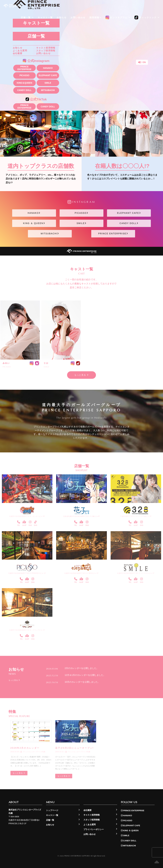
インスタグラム (118, 18)
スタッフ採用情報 (46, 51)
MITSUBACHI (48, 90)
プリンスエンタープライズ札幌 (33, 752)
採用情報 (95, 17)
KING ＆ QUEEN (34, 223)
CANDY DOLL (24, 90)
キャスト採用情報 (46, 48)
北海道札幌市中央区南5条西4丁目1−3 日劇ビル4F (82, 516)
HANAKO (48, 68)
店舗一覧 (36, 36)
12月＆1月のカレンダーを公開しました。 (85, 675)
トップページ (52, 810)
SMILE (48, 83)
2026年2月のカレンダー (25, 748)
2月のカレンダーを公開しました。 (82, 668)
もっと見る (81, 375)
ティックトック (147, 18)
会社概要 (18, 53)
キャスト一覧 (45, 17)
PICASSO (24, 75)
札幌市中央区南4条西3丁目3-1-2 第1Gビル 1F (81, 573)
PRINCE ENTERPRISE (24, 68)
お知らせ (18, 48)
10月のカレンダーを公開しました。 (82, 682)
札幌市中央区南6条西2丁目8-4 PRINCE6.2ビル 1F (27, 573)
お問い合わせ (43, 53)
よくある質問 (20, 51)
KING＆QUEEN (24, 83)
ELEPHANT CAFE (48, 75)
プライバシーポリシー (94, 829)
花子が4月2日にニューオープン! (74, 748)
